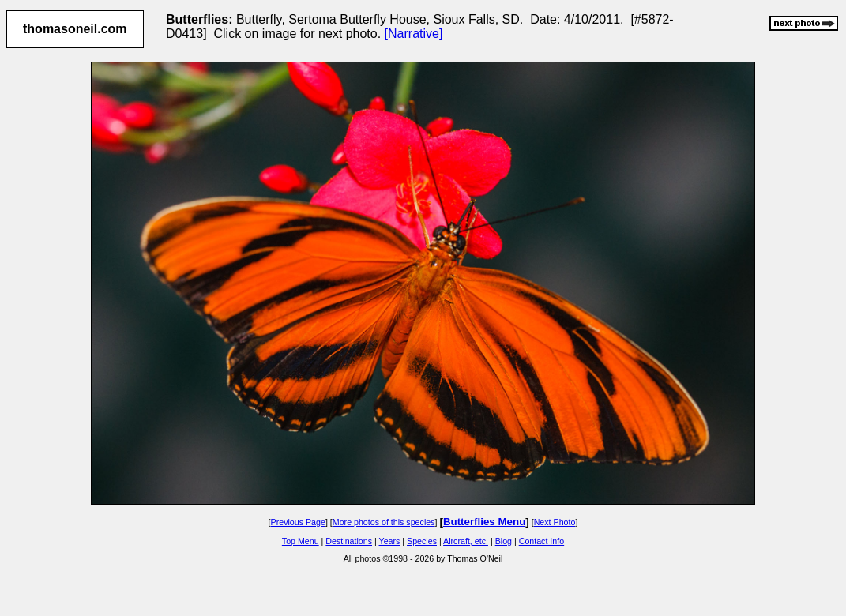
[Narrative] (414, 34)
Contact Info (541, 541)
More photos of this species (384, 522)
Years (390, 541)
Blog (504, 541)
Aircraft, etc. (466, 541)
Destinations (349, 541)
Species (422, 541)
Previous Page (298, 522)
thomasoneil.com (75, 29)
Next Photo (555, 522)
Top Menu (301, 541)
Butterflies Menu (484, 522)
